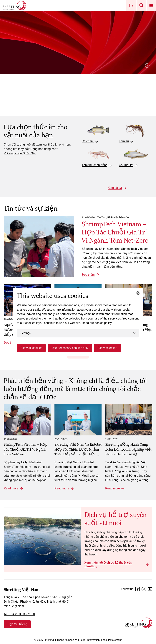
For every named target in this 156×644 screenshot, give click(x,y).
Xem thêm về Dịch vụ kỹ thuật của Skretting (108, 564)
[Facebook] (137, 589)
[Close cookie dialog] (138, 293)
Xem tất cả (115, 188)
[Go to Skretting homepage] (14, 6)
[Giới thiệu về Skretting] (78, 60)
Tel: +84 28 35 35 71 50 (19, 614)
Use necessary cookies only (70, 348)
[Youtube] (150, 589)
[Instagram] (144, 589)
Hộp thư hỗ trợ (17, 624)
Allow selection (107, 348)
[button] (141, 6)
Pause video (147, 66)
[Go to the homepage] (139, 623)
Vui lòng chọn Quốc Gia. (20, 153)
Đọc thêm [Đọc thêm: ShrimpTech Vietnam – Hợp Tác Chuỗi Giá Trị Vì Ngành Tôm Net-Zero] (88, 275)
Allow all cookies (31, 348)
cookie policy (103, 323)
